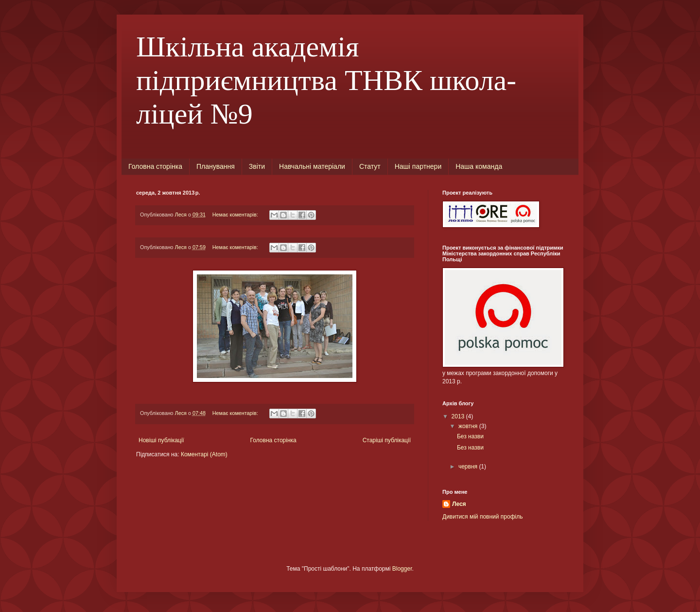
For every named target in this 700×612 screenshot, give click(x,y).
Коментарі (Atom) (204, 454)
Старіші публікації (387, 440)
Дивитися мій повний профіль (482, 517)
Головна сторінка (155, 166)
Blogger (402, 569)
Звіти (257, 166)
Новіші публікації (161, 440)
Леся (459, 504)
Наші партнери (418, 166)
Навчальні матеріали (312, 166)
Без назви (470, 436)
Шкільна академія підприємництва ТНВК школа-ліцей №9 (326, 80)
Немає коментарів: (236, 215)
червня (469, 467)
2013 (459, 416)
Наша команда (479, 166)
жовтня (469, 426)
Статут (370, 166)
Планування (216, 166)
